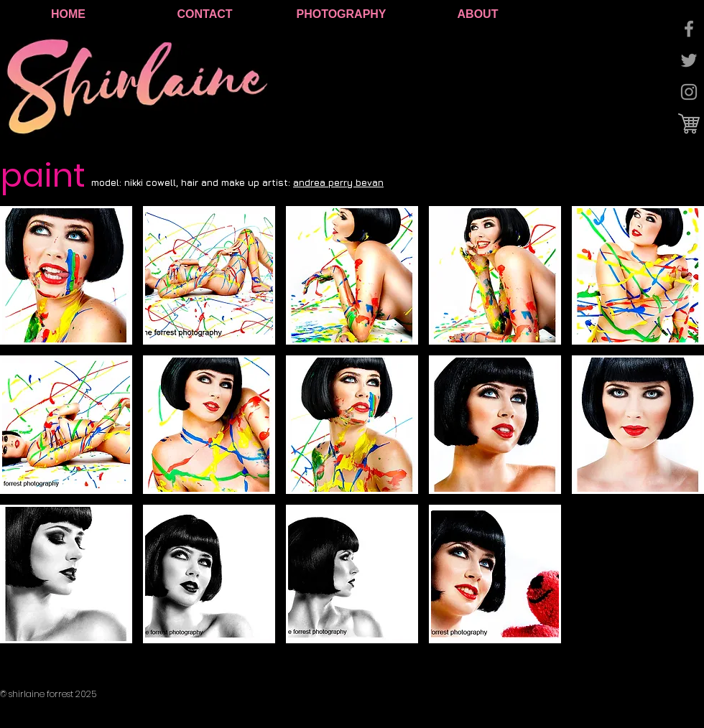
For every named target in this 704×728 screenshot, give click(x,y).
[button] (66, 275)
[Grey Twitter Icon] (689, 60)
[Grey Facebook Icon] (689, 29)
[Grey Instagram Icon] (689, 92)
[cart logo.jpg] (689, 123)
